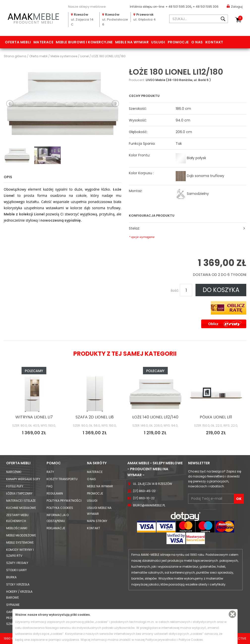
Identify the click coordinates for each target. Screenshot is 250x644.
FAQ (49, 486)
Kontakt (214, 42)
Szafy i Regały (17, 563)
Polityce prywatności (161, 640)
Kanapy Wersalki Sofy (23, 479)
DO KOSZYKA (221, 290)
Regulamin (55, 493)
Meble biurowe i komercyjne (84, 42)
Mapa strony (97, 521)
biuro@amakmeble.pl (149, 505)
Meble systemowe (20, 542)
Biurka (11, 577)
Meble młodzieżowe (21, 535)
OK (239, 499)
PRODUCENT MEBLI (33, 18)
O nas (197, 42)
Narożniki (14, 472)
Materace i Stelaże (21, 501)
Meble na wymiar (132, 42)
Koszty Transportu (62, 479)
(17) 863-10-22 (144, 498)
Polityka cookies (60, 508)
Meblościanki (17, 528)
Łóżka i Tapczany (19, 493)
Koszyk (240, 18)
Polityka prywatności (64, 501)
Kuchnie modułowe (21, 508)
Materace (43, 42)
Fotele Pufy (15, 486)
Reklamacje (56, 528)
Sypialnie (13, 605)
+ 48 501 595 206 (178, 7)
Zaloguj (235, 6)
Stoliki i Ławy (16, 570)
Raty (50, 472)
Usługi (158, 42)
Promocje (178, 42)
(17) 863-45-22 (144, 491)
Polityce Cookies (191, 640)
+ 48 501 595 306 (206, 7)
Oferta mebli (18, 42)
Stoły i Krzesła (18, 584)
